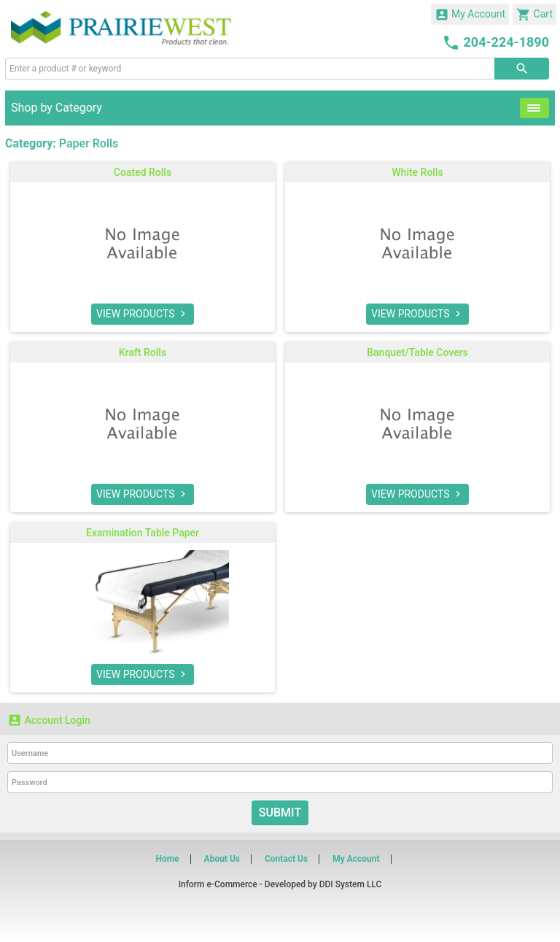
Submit (280, 812)
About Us (222, 859)
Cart (534, 15)
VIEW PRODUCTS (143, 314)
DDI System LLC (351, 884)
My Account (470, 15)
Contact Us (286, 859)
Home (167, 859)
